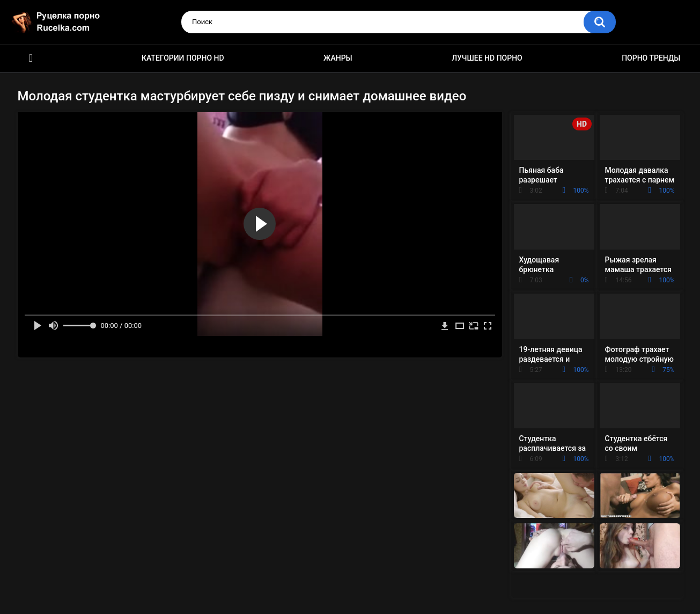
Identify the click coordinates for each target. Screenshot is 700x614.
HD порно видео (31, 58)
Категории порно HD (183, 58)
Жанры (338, 58)
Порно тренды (651, 58)
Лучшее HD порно (487, 58)
